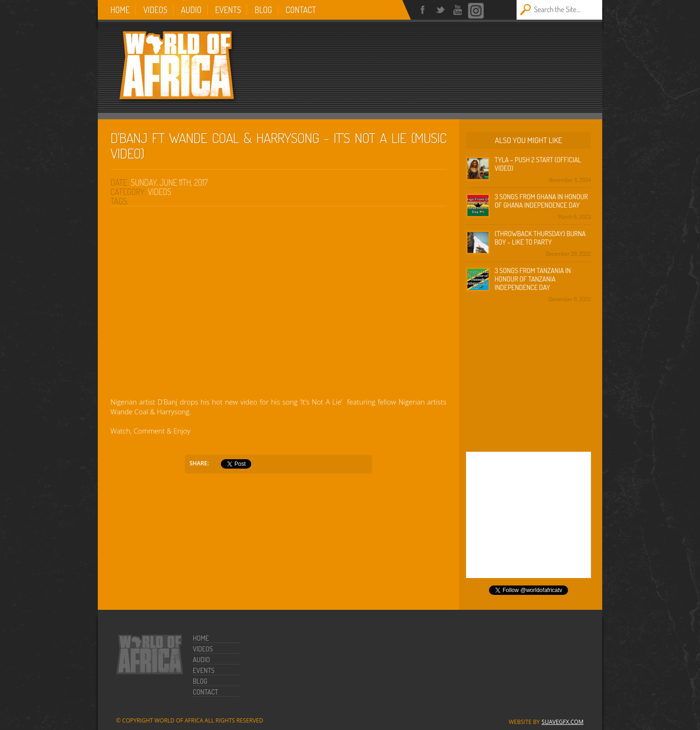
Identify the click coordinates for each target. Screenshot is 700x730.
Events (228, 10)
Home (120, 10)
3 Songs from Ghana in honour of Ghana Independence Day (541, 201)
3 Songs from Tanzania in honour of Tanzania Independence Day (533, 279)
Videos (155, 10)
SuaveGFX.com (563, 722)
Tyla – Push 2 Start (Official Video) (538, 164)
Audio (191, 10)
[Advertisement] (467, 62)
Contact (301, 10)
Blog (263, 10)
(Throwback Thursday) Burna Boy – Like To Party (540, 238)
